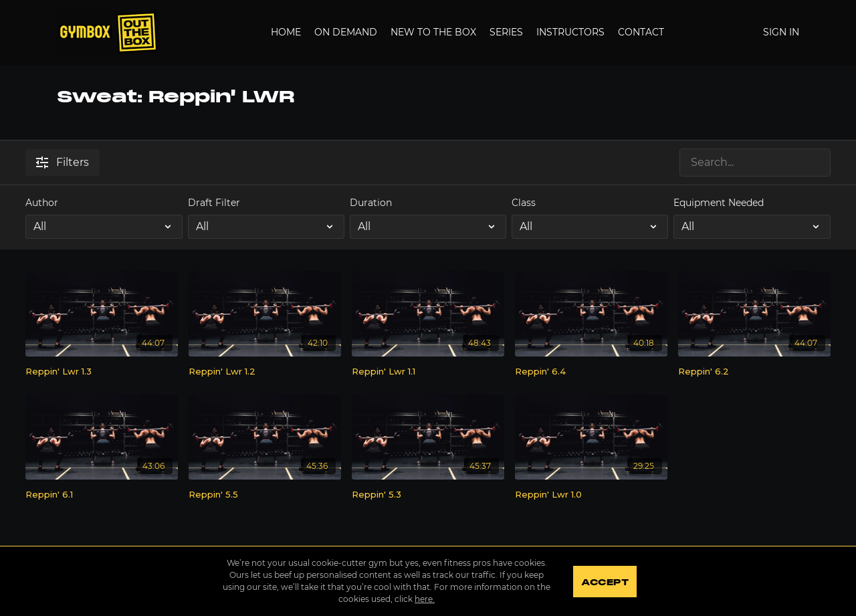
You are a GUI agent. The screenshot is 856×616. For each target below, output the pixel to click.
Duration (371, 203)
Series (506, 32)
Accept (605, 583)
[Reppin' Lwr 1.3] (102, 372)
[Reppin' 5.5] (265, 495)
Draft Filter (214, 203)
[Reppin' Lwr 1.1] (428, 372)
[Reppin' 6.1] (102, 495)
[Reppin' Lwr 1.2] (265, 372)
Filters (63, 162)
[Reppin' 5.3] (428, 495)
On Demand (346, 32)
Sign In (781, 32)
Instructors (570, 32)
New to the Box (433, 32)
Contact (641, 32)
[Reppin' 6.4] (591, 372)
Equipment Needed (719, 203)
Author (42, 203)
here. (424, 599)
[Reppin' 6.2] (754, 372)
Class (524, 203)
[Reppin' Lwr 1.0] (591, 495)
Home (286, 32)
